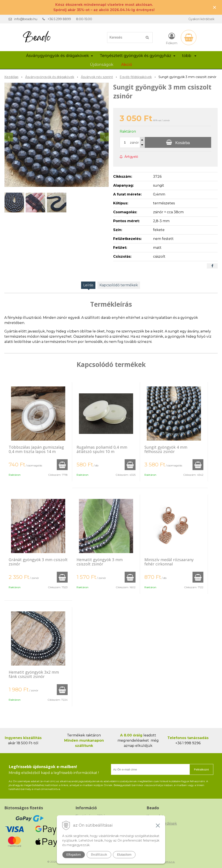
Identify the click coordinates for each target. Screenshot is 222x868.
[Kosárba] (178, 142)
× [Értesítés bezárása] (215, 7)
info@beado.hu (26, 19)
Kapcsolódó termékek (119, 285)
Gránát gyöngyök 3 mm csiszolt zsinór (38, 562)
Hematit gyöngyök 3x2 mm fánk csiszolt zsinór (34, 674)
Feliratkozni (201, 769)
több (189, 56)
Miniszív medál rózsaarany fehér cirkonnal (169, 562)
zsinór (134, 143)
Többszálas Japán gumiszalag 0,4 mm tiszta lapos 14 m (36, 449)
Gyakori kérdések (201, 19)
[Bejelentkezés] (172, 38)
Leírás (88, 285)
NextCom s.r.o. (166, 862)
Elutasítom (124, 855)
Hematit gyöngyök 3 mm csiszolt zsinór (100, 562)
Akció (127, 65)
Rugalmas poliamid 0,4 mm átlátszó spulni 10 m (102, 449)
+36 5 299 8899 (59, 19)
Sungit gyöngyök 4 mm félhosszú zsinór (166, 449)
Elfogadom (74, 855)
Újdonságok (102, 65)
